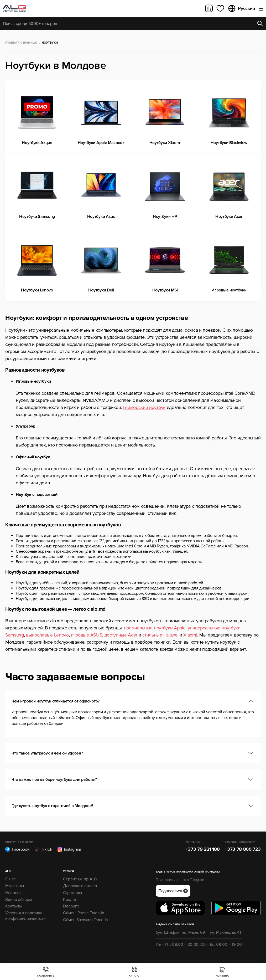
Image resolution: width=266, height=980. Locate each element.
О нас (10, 879)
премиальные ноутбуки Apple (155, 628)
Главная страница (21, 43)
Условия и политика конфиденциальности (25, 916)
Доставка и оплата (80, 886)
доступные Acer (121, 635)
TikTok (43, 849)
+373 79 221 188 (203, 849)
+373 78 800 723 (243, 849)
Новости (13, 893)
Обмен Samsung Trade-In (85, 920)
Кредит (70, 900)
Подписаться (173, 891)
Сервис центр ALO (80, 879)
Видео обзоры (19, 900)
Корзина (222, 972)
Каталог (135, 972)
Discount (71, 906)
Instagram (69, 849)
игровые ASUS (87, 635)
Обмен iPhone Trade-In (84, 913)
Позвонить (46, 972)
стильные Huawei (160, 635)
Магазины (14, 886)
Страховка (72, 893)
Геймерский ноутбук (144, 407)
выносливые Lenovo (47, 635)
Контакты (14, 906)
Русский (241, 8)
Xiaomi (190, 635)
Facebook (17, 849)
